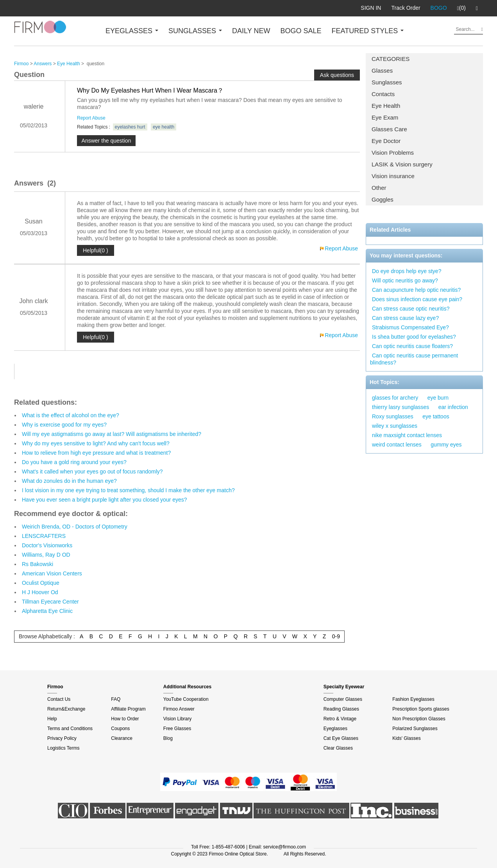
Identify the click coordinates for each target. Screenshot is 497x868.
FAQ (116, 699)
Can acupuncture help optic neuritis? (416, 290)
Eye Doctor (386, 141)
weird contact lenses (397, 445)
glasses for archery (395, 398)
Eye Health (386, 106)
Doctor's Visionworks (47, 545)
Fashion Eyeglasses (413, 699)
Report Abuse (91, 118)
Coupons (120, 729)
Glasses (382, 71)
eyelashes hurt (130, 127)
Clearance (122, 738)
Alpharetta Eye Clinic (47, 611)
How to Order (125, 719)
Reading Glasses (341, 709)
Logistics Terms (63, 748)
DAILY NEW (251, 31)
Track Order (406, 8)
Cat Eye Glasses (341, 738)
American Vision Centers (52, 573)
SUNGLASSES (195, 31)
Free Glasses (177, 729)
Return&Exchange (66, 709)
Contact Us (59, 699)
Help (52, 719)
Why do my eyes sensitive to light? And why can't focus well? (96, 443)
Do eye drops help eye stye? (407, 271)
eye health (164, 127)
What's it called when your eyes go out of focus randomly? (92, 472)
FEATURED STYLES (368, 31)
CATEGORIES (391, 59)
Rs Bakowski (38, 564)
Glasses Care (389, 129)
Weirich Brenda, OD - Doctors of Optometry (75, 527)
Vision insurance (393, 176)
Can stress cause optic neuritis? (411, 309)
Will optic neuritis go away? (405, 280)
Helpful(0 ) (96, 250)
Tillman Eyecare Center (50, 602)
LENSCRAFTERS (44, 536)
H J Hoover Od (40, 592)
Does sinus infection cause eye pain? (417, 299)
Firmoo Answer (179, 709)
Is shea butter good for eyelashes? (414, 337)
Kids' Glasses (406, 738)
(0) (461, 8)
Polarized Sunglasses (415, 729)
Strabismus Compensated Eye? (410, 327)
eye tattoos (436, 416)
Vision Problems (393, 153)
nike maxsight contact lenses (407, 435)
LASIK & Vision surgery (402, 164)
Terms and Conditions (70, 729)
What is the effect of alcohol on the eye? (71, 415)
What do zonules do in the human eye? (69, 481)
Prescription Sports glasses (421, 709)
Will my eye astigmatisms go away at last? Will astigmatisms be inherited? (112, 434)
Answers (43, 64)
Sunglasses (387, 82)
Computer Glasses (343, 699)
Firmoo (21, 64)
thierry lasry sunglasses (400, 407)
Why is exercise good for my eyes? (64, 425)
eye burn (438, 398)
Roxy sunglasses (393, 416)
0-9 (336, 636)
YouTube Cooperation (186, 699)
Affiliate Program (128, 709)
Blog (168, 738)
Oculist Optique (41, 583)
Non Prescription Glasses (419, 719)
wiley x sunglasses (395, 426)
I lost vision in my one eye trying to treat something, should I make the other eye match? (128, 490)
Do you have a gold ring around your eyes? (74, 462)
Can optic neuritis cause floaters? (412, 346)
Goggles (383, 199)
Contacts (383, 94)
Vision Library (177, 719)
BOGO (439, 8)
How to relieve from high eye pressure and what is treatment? (96, 453)
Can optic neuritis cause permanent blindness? (414, 359)
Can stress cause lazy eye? (405, 318)
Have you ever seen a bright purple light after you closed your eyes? (105, 500)
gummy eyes (446, 445)
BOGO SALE (301, 31)
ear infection (453, 407)
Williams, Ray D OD (46, 555)
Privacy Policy (62, 738)
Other (379, 188)
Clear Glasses (338, 748)
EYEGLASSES (132, 31)
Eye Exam (385, 117)
